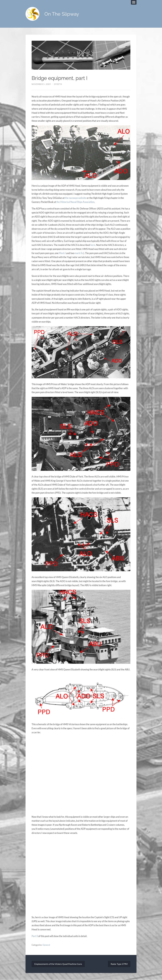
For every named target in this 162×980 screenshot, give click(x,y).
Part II (35, 936)
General (46, 945)
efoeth (58, 84)
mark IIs (79, 253)
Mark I (62, 253)
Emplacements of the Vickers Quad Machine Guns (58, 964)
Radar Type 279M (119, 964)
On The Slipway (62, 14)
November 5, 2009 (41, 84)
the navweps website (76, 198)
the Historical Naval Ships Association (75, 202)
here (93, 245)
